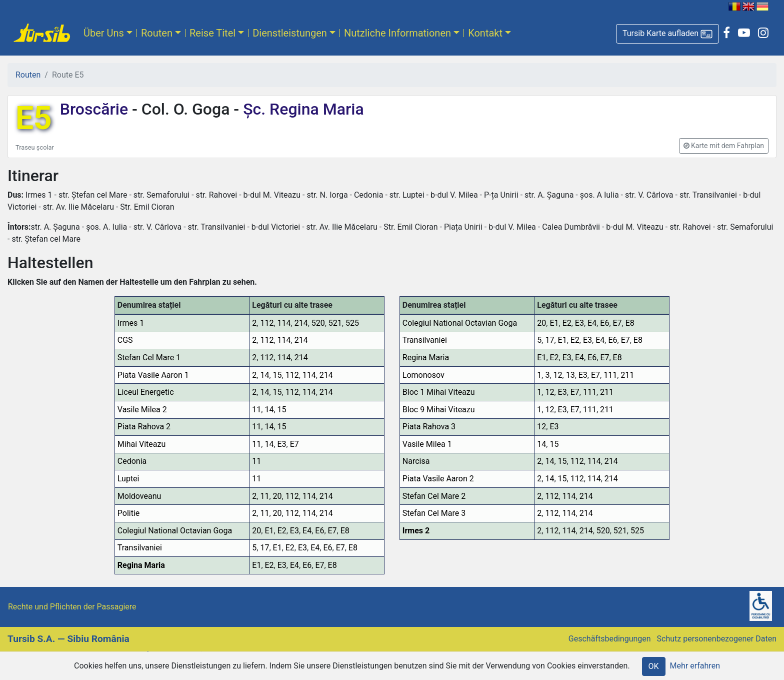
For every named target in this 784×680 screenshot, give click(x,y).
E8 (345, 531)
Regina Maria (141, 565)
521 (335, 323)
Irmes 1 (131, 323)
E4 (307, 531)
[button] (667, 34)
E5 (34, 118)
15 (277, 375)
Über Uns (104, 33)
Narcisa (416, 461)
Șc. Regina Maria (301, 109)
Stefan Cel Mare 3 (434, 513)
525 (352, 323)
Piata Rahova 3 (429, 427)
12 (558, 375)
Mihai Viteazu (142, 444)
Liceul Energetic (146, 392)
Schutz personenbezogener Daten (717, 639)
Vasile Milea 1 (427, 444)
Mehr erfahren (695, 666)
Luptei (128, 479)
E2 (282, 531)
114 (284, 323)
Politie (129, 513)
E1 (269, 531)
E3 (282, 444)
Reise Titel (212, 33)
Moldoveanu (139, 496)
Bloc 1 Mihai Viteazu (439, 392)
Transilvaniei (140, 548)
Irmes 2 (416, 531)
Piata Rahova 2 (144, 427)
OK (654, 666)
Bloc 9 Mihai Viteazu (439, 410)
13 (570, 375)
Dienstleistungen (290, 33)
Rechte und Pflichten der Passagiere (72, 607)
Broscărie (96, 109)
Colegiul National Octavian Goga (175, 531)
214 (301, 323)
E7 (294, 444)
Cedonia (132, 461)
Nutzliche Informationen (397, 33)
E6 (319, 531)
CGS (125, 340)
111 (610, 375)
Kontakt (485, 33)
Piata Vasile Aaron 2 (438, 479)
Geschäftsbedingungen (610, 639)
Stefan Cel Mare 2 (434, 496)
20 (277, 496)
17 (264, 548)
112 (267, 323)
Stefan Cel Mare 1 (149, 358)
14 (264, 375)
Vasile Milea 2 (142, 410)
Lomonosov (423, 375)
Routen (157, 33)
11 (256, 410)
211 (627, 375)
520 (318, 323)
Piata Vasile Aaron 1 (153, 375)
